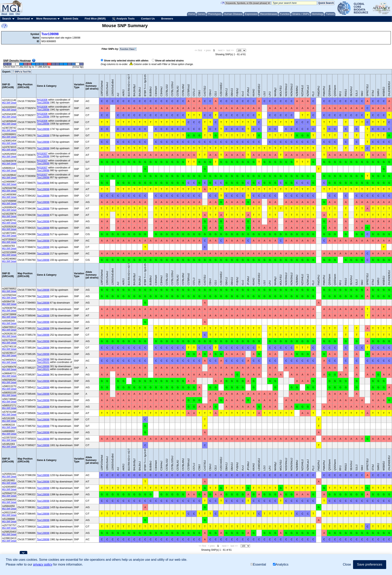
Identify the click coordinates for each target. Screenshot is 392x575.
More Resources (46, 19)
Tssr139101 (43, 362)
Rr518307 (42, 154)
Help (11, 14)
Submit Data (71, 19)
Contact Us (148, 19)
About (4, 14)
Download (23, 19)
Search (7, 19)
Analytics (281, 564)
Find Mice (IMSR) (95, 19)
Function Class (128, 49)
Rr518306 (42, 100)
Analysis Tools (123, 19)
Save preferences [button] (370, 564)
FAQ (18, 14)
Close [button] (347, 564)
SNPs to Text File (21, 72)
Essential (258, 564)
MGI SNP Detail (9, 103)
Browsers (167, 19)
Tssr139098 (50, 34)
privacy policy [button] (43, 564)
